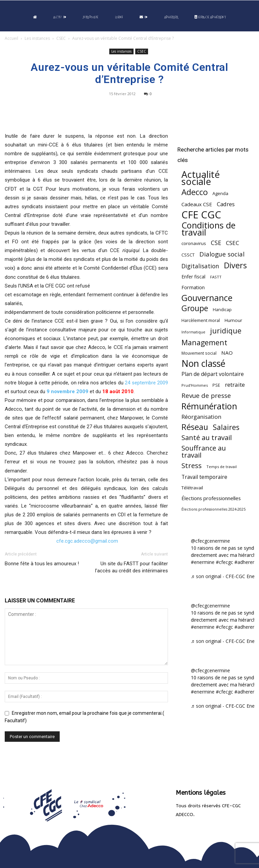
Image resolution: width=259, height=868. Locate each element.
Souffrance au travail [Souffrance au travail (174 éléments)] (204, 452)
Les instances (37, 38)
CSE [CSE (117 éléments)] (216, 243)
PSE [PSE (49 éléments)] (216, 385)
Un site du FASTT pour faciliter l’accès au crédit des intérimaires (132, 567)
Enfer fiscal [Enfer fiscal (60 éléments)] (193, 277)
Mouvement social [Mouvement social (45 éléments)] (199, 353)
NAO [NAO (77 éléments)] (227, 353)
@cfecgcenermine (210, 541)
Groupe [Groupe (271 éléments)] (195, 308)
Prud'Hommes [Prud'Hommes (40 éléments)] (195, 385)
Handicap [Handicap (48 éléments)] (222, 310)
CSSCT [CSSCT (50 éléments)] (188, 255)
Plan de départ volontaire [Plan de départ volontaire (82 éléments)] (213, 374)
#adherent (246, 562)
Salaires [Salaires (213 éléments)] (226, 427)
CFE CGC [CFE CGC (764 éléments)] (201, 215)
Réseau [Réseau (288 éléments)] (195, 427)
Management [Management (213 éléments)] (204, 342)
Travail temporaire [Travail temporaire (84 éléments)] (204, 477)
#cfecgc (224, 562)
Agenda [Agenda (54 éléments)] (220, 193)
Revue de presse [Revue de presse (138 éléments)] (206, 396)
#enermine (203, 562)
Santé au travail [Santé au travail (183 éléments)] (207, 438)
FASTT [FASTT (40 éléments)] (216, 277)
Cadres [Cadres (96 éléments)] (226, 204)
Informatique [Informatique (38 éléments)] (193, 332)
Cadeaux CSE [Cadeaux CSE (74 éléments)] (197, 204)
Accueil (11, 38)
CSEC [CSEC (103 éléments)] (233, 243)
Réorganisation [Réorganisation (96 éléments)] (201, 417)
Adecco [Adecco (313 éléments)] (195, 192)
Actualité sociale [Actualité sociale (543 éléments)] (201, 178)
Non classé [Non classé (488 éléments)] (203, 364)
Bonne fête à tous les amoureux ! (42, 564)
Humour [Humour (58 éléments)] (233, 320)
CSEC (61, 38)
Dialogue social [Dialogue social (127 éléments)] (222, 254)
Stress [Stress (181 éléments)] (192, 466)
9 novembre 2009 (67, 391)
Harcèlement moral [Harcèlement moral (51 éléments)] (201, 320)
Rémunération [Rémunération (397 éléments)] (209, 406)
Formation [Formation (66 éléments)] (193, 287)
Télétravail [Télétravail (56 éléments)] (192, 488)
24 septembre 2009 (146, 383)
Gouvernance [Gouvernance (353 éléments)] (207, 298)
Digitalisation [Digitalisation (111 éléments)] (200, 266)
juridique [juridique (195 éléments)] (226, 331)
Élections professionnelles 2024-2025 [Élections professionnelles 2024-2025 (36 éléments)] (213, 509)
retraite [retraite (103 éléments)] (235, 385)
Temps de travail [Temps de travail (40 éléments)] (222, 467)
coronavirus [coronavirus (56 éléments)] (194, 243)
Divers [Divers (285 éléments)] (235, 265)
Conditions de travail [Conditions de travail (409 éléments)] (208, 229)
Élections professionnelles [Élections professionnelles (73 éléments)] (211, 498)
